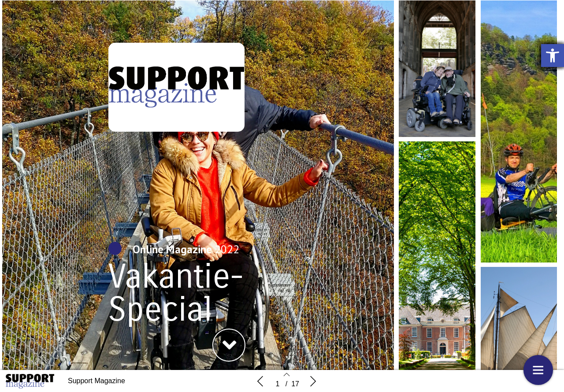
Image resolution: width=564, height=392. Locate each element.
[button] (229, 345)
